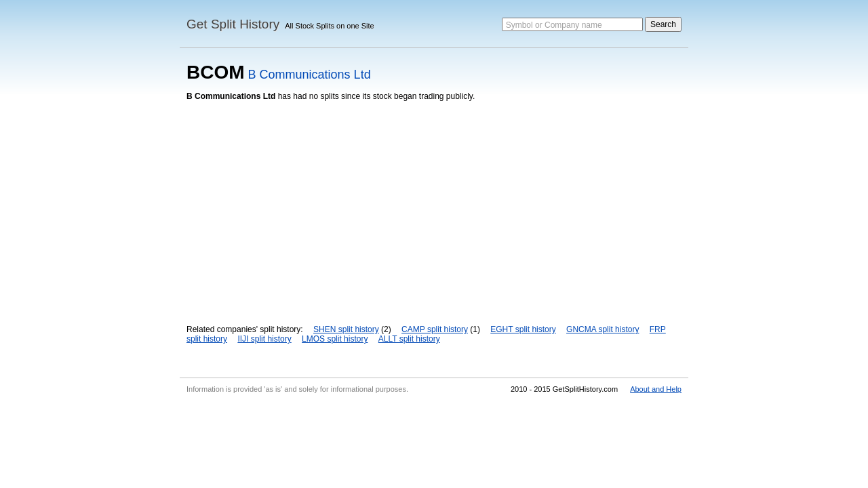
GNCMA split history (603, 329)
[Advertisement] (434, 203)
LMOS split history (335, 339)
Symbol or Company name (554, 25)
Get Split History (233, 24)
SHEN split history (346, 329)
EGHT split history (523, 329)
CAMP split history (435, 329)
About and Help (656, 389)
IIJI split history (264, 339)
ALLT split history (409, 339)
